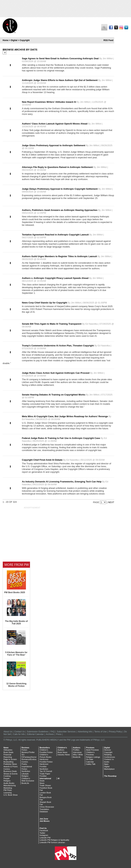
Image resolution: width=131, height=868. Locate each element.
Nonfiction (26, 771)
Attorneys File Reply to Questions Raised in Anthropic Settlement (58, 167)
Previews (90, 748)
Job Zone (44, 819)
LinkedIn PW (45, 838)
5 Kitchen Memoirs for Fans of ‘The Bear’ (16, 654)
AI (59, 778)
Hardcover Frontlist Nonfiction (44, 766)
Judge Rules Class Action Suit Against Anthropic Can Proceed (56, 373)
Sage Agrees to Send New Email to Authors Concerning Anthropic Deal (61, 58)
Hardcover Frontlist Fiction (46, 761)
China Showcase (47, 807)
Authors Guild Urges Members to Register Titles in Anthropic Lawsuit (60, 256)
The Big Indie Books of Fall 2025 (16, 622)
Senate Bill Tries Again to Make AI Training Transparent (52, 324)
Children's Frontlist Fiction (46, 751)
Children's (26, 778)
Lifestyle (25, 774)
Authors (61, 750)
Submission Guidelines (38, 732)
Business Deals (10, 771)
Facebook (44, 830)
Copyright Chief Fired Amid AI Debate (42, 460)
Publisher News (10, 764)
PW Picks (8, 790)
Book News (63, 752)
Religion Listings (93, 757)
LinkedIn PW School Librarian (52, 842)
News (6, 748)
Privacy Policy (115, 732)
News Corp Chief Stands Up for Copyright (45, 303)
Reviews (25, 748)
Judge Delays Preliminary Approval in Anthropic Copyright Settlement (60, 189)
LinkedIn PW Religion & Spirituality (54, 840)
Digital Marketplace (109, 768)
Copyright (108, 752)
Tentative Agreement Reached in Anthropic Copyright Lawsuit (56, 235)
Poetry (24, 764)
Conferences (109, 757)
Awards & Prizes (11, 767)
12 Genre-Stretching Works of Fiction (16, 685)
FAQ (53, 732)
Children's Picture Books (46, 756)
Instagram (44, 835)
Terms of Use (100, 732)
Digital (14, 40)
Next (111, 502)
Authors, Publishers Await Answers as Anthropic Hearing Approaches (60, 210)
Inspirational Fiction (27, 768)
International (45, 778)
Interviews (77, 752)
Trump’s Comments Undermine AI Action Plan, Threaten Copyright (58, 346)
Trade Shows (45, 785)
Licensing (8, 793)
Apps (106, 764)
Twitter (42, 833)
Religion (7, 781)
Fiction (24, 750)
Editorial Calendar (35, 734)
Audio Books (9, 783)
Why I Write (78, 755)
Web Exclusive (28, 781)
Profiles (76, 750)
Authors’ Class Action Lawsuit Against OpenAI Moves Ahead (55, 124)
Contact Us (20, 732)
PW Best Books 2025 (15, 592)
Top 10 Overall (46, 771)
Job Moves (45, 821)
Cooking (7, 776)
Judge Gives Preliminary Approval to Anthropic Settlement (54, 145)
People (6, 778)
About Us (8, 732)
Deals (42, 781)
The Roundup (110, 776)
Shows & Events (11, 774)
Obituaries (8, 750)
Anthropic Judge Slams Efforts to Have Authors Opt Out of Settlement (60, 80)
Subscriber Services (66, 732)
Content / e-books (109, 761)
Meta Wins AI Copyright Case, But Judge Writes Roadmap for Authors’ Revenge (65, 416)
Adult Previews (92, 750)
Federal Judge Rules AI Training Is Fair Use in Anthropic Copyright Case (61, 438)
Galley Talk (91, 764)
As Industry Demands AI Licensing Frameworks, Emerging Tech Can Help (62, 482)
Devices (107, 750)
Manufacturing (10, 785)
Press (59, 734)
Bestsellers (45, 748)
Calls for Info (19, 734)
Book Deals (8, 752)
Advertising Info (85, 732)
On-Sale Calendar (90, 761)
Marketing (8, 788)
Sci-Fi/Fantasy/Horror (29, 756)
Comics (7, 769)
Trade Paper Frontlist (45, 775)
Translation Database (44, 811)
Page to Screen (10, 759)
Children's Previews (90, 754)
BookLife (25, 783)
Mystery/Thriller (28, 752)
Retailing (108, 755)
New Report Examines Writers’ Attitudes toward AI (49, 102)
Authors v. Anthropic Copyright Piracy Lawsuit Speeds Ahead (56, 278)
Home (6, 40)
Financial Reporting (8, 756)
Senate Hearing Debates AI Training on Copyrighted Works (54, 395)
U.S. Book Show (11, 795)
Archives (50, 734)
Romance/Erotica (29, 759)
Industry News (64, 755)
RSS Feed (108, 40)
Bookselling (8, 762)
